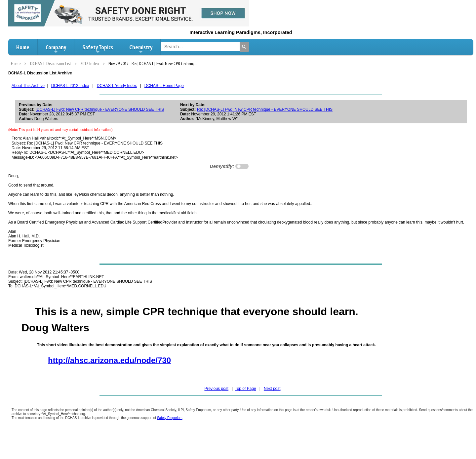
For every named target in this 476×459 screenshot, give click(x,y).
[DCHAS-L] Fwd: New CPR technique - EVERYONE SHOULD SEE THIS (100, 109)
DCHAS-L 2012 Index (70, 86)
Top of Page (246, 389)
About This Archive (28, 86)
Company (56, 49)
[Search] (244, 47)
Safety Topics (98, 49)
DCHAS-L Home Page (164, 86)
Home (23, 47)
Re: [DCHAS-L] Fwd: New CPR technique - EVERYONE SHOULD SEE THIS (265, 109)
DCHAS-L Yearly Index (117, 86)
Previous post (216, 389)
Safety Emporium (170, 418)
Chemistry (141, 49)
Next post (272, 389)
